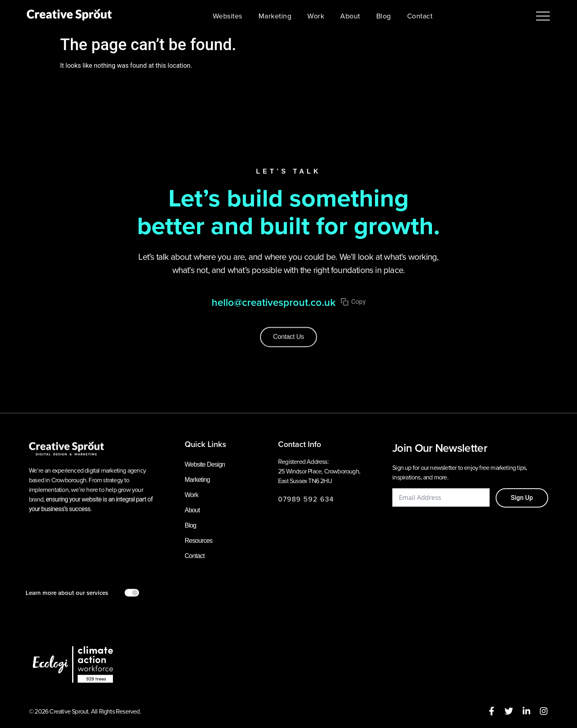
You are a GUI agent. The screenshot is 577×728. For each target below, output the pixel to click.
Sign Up (522, 498)
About (350, 16)
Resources (199, 541)
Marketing (275, 16)
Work (316, 16)
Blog (384, 16)
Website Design (205, 464)
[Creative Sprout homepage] (69, 16)
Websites (228, 16)
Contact (420, 16)
